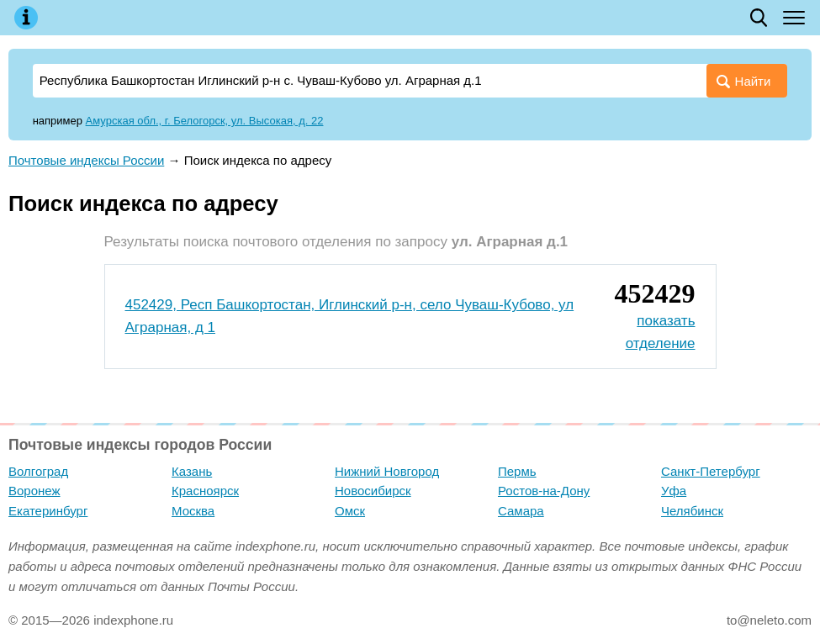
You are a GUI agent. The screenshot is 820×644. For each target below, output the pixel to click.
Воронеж (34, 491)
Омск (350, 511)
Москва (193, 511)
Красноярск (205, 491)
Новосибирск (373, 491)
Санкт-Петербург (711, 471)
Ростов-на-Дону (544, 491)
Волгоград (38, 471)
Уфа (674, 491)
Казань (192, 471)
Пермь (517, 471)
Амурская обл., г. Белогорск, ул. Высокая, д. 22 (205, 121)
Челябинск (692, 511)
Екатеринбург (48, 511)
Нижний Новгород (387, 471)
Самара (521, 511)
